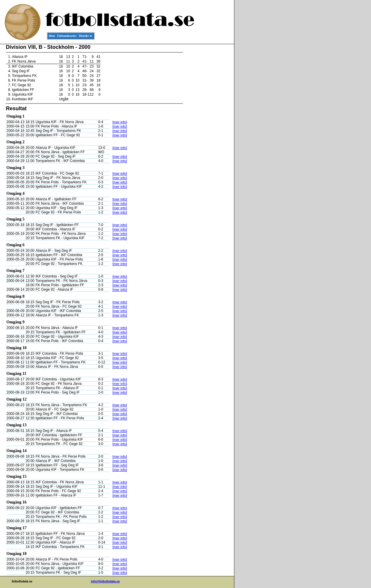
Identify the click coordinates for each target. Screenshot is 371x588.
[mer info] (120, 122)
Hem (52, 36)
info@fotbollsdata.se (105, 581)
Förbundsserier (67, 36)
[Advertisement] (208, 133)
